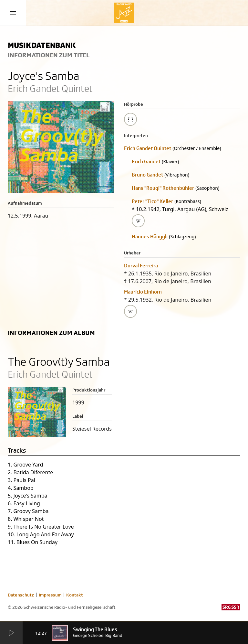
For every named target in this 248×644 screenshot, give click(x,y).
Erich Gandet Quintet (148, 148)
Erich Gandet (146, 161)
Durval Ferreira (141, 266)
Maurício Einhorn (143, 292)
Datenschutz (21, 595)
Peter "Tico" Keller (152, 201)
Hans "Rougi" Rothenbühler (163, 188)
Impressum (50, 595)
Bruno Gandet (147, 175)
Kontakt (75, 595)
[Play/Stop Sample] (130, 119)
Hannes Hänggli (150, 236)
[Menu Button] (13, 13)
